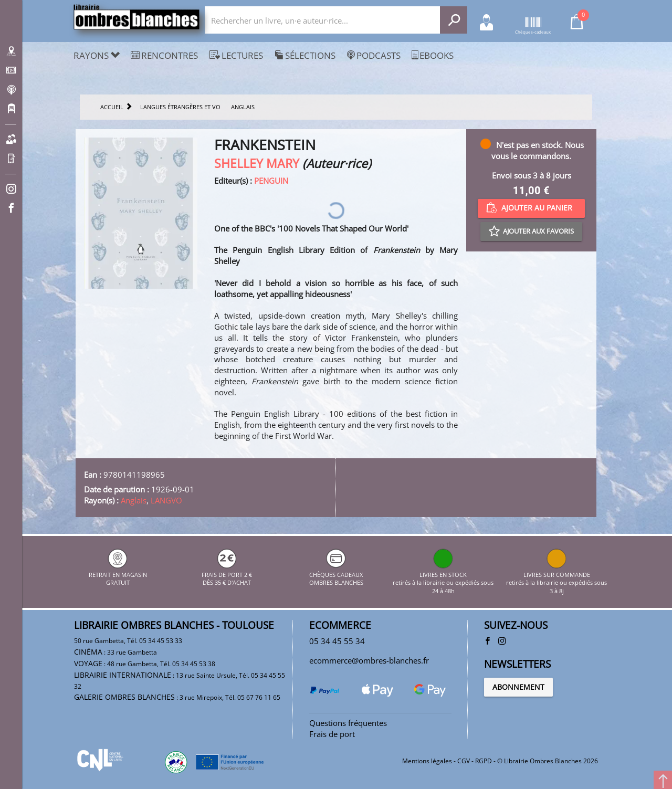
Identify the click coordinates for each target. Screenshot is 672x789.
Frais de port (332, 734)
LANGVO (166, 500)
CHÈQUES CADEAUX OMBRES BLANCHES (336, 574)
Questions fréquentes (348, 723)
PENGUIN (271, 181)
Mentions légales (427, 761)
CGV (464, 761)
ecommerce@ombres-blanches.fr (369, 660)
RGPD (484, 761)
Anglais (134, 500)
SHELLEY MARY (257, 164)
